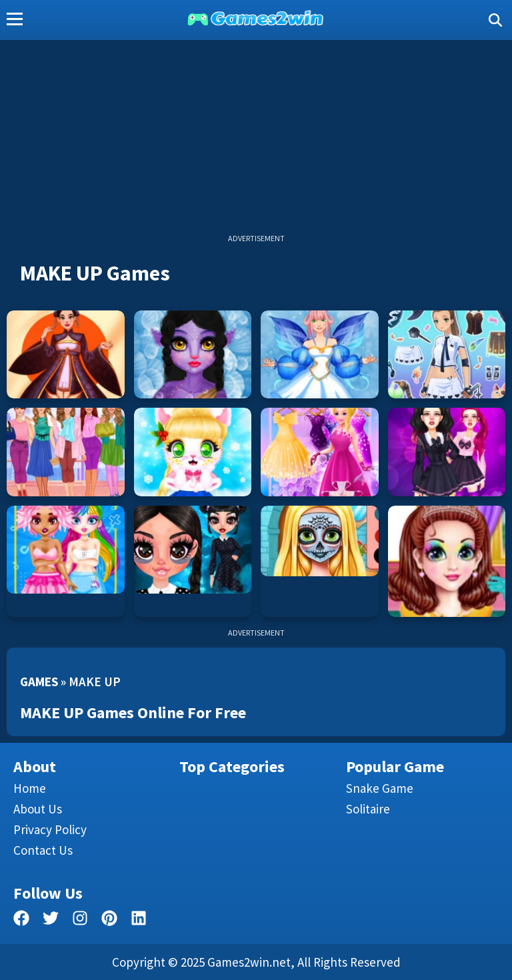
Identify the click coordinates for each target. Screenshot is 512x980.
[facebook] (21, 920)
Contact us (43, 850)
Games (39, 682)
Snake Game (380, 788)
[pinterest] (109, 920)
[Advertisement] (256, 140)
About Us (38, 809)
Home (30, 788)
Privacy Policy (50, 829)
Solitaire (368, 809)
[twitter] (51, 920)
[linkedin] (139, 920)
